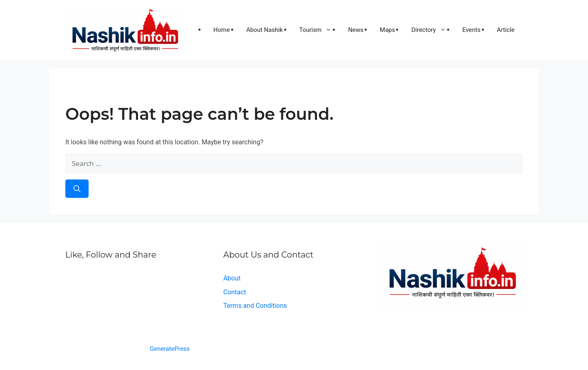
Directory (433, 30)
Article (506, 30)
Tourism (320, 30)
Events (471, 30)
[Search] (77, 189)
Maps (387, 30)
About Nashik (265, 30)
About (232, 278)
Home (222, 30)
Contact (235, 292)
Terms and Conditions (255, 306)
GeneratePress (170, 349)
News (356, 30)
